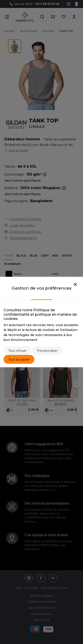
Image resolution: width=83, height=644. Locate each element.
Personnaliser (47, 351)
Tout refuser (17, 351)
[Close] (75, 285)
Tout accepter (19, 360)
